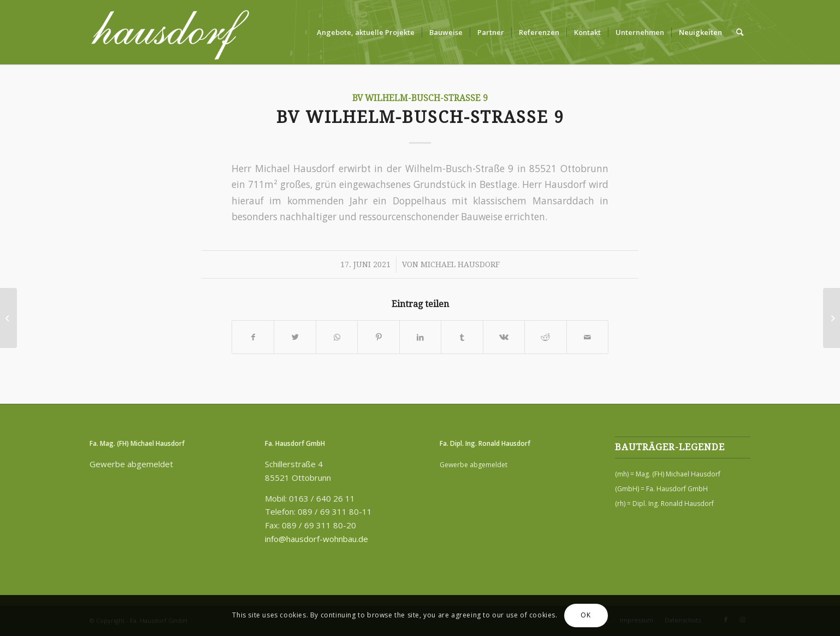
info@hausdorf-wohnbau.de (317, 539)
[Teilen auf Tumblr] (462, 337)
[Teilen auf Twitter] (295, 337)
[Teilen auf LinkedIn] (420, 337)
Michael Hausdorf (460, 264)
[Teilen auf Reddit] (545, 337)
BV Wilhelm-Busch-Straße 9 (420, 98)
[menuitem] (366, 32)
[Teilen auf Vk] (504, 337)
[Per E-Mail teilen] (588, 337)
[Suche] (740, 32)
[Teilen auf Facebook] (253, 337)
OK (585, 615)
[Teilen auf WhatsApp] (337, 337)
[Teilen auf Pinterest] (378, 337)
